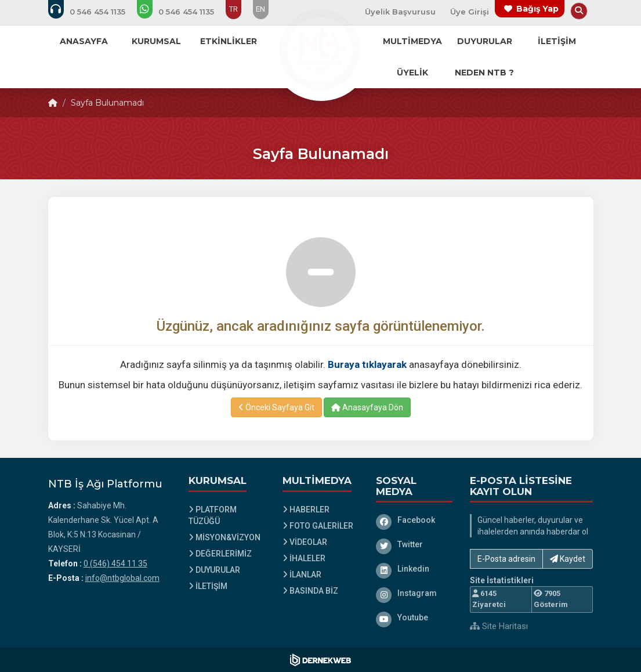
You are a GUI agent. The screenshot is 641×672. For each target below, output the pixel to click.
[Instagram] (414, 593)
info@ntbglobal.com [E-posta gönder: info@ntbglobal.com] (122, 578)
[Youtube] (414, 617)
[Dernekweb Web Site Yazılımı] (320, 660)
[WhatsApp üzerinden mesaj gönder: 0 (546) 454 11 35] (183, 12)
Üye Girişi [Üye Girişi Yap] (470, 12)
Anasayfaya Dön (367, 407)
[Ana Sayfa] (321, 49)
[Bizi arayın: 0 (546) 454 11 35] (95, 12)
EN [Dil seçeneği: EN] (260, 9)
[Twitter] (414, 544)
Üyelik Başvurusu (400, 12)
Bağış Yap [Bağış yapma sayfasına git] (537, 9)
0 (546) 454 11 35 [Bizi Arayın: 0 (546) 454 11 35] (115, 563)
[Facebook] (414, 520)
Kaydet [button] (568, 559)
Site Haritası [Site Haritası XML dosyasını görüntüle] (499, 626)
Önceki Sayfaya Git (276, 407)
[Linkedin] (414, 569)
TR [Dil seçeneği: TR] (233, 9)
